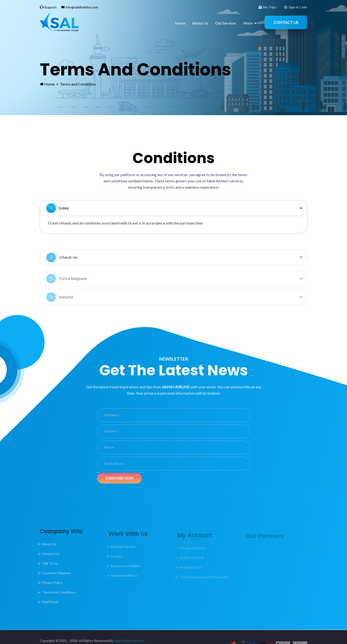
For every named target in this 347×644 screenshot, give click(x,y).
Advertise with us (124, 581)
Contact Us (286, 22)
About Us (200, 23)
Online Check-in (192, 561)
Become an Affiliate (126, 571)
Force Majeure (67, 284)
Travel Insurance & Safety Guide (204, 581)
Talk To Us (50, 571)
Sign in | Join (296, 7)
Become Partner (123, 552)
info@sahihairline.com (80, 7)
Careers (117, 561)
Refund (60, 302)
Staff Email (50, 609)
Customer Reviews (57, 581)
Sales (58, 218)
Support (48, 7)
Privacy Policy (52, 590)
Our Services (226, 23)
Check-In (62, 265)
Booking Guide (191, 571)
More (248, 23)
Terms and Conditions (78, 84)
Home (180, 23)
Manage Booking (192, 552)
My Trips (267, 7)
